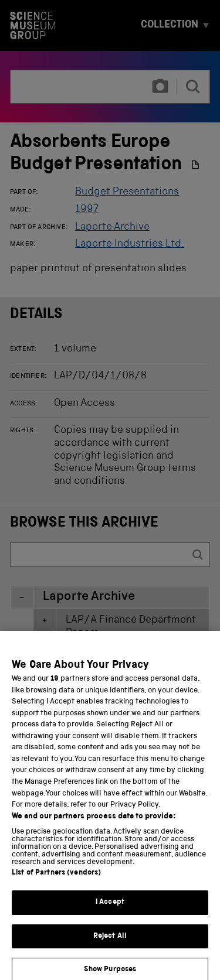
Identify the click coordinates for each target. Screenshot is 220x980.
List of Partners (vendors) (56, 896)
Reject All (110, 959)
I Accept (110, 925)
